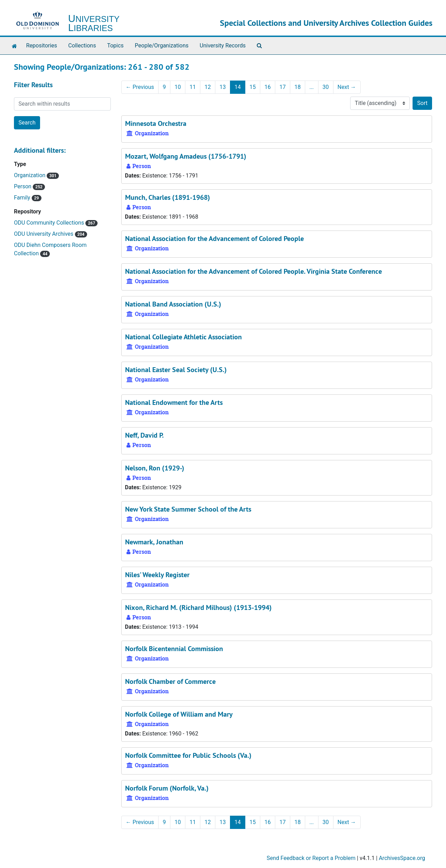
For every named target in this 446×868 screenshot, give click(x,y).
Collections (82, 46)
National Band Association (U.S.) (173, 304)
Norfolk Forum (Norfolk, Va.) (167, 788)
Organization (30, 175)
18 (298, 87)
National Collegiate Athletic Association (183, 337)
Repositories (42, 46)
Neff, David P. (144, 435)
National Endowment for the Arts (174, 402)
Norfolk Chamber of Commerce (170, 681)
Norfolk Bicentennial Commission (174, 649)
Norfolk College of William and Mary (179, 714)
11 (193, 87)
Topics (115, 46)
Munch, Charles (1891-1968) (168, 197)
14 (238, 87)
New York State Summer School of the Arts (188, 509)
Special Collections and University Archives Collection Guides (326, 23)
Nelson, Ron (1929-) (155, 468)
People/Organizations (162, 46)
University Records (223, 46)
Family (23, 198)
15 (253, 87)
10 (178, 87)
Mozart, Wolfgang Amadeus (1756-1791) (186, 156)
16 (268, 87)
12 (208, 87)
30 (326, 87)
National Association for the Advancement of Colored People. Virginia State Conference (253, 271)
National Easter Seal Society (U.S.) (176, 370)
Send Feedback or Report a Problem (311, 858)
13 (223, 87)
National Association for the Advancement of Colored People (214, 239)
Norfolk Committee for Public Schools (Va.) (188, 755)
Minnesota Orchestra (156, 123)
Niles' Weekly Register (157, 575)
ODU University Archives (44, 234)
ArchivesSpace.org (402, 858)
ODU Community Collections (50, 223)
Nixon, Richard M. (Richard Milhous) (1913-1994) (198, 607)
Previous (140, 87)
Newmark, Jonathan (154, 542)
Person (23, 186)
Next (347, 87)
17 (283, 87)
